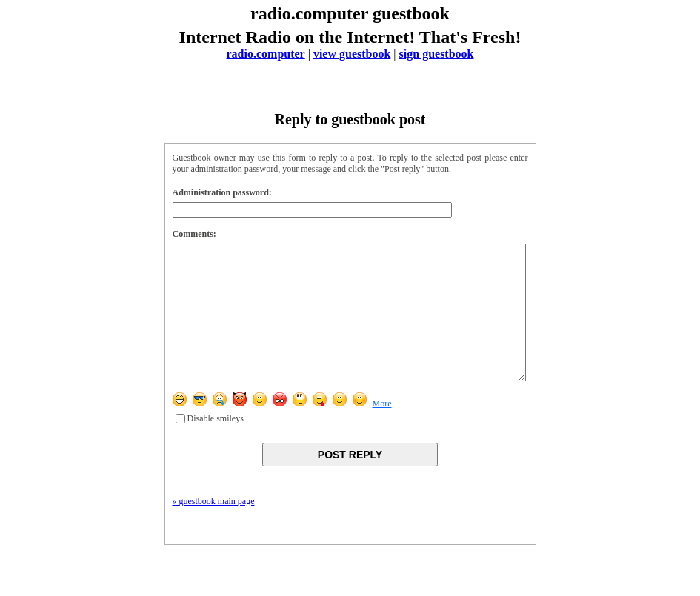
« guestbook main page (214, 528)
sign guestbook (437, 54)
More (382, 430)
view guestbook (352, 54)
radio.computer (266, 54)
